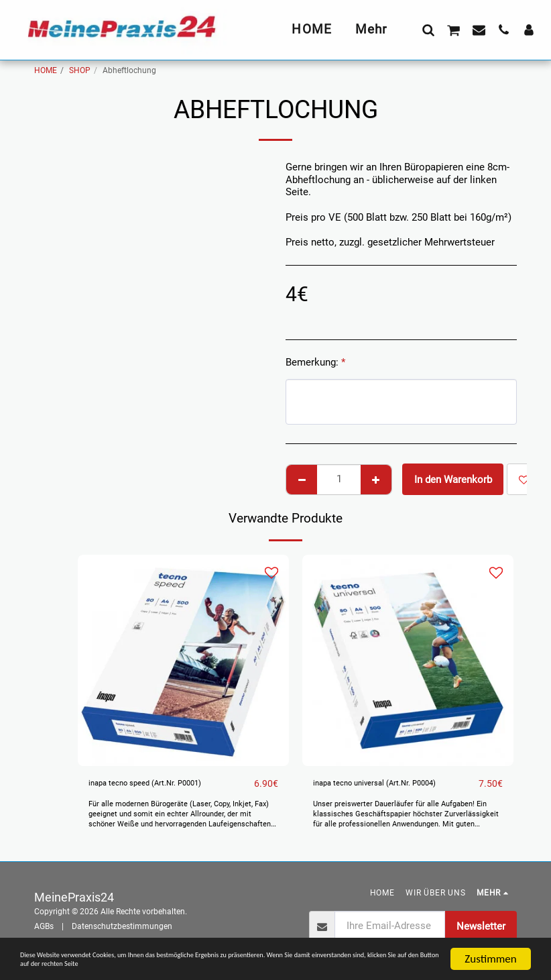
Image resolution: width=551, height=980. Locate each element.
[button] (428, 30)
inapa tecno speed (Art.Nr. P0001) (164, 784)
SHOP (80, 70)
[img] (183, 660)
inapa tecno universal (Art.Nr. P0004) (395, 784)
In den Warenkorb (453, 480)
